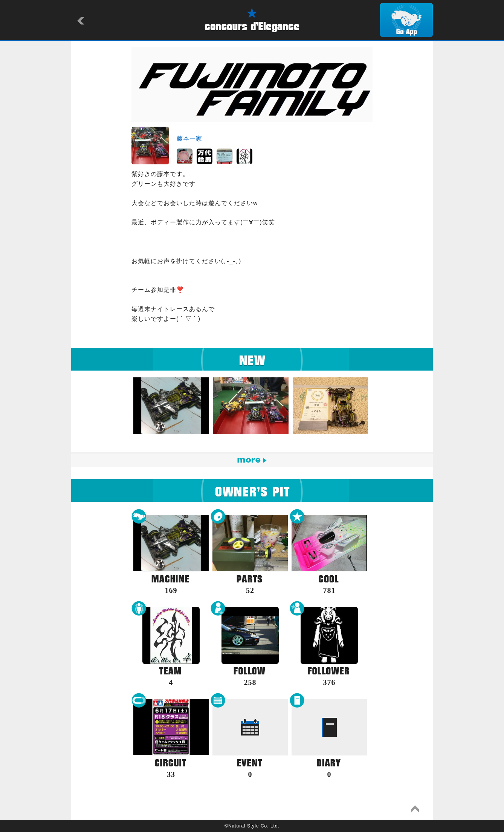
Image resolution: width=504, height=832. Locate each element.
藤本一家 (189, 139)
